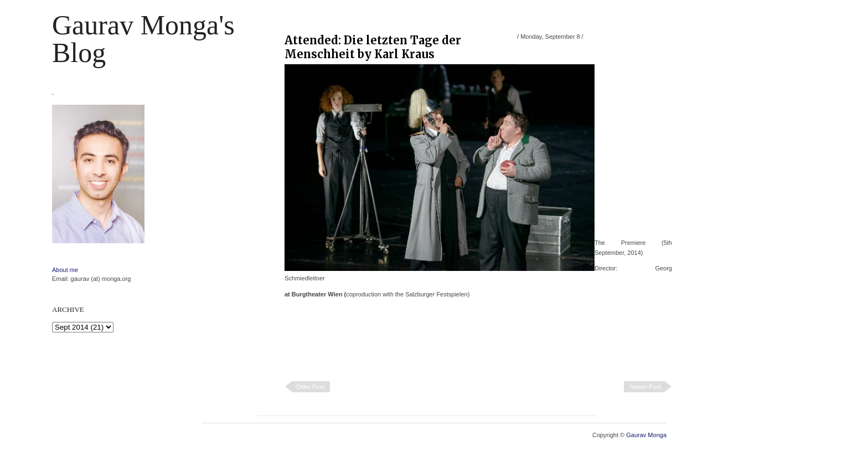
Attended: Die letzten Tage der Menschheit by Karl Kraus (373, 47)
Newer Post (645, 387)
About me (65, 270)
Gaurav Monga (646, 435)
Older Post (310, 387)
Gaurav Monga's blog (143, 39)
